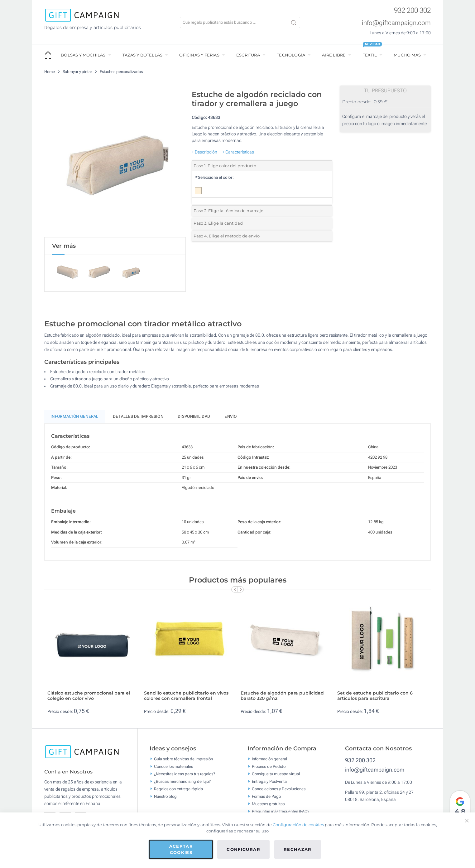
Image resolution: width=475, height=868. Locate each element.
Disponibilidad (194, 418)
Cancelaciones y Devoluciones (279, 790)
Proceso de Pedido (269, 767)
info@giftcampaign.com (396, 23)
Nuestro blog (165, 797)
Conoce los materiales (173, 767)
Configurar (243, 849)
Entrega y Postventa (269, 782)
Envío (231, 418)
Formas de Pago (266, 797)
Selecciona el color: (214, 177)
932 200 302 (412, 10)
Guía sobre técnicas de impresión (183, 760)
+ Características (238, 152)
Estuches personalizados (121, 72)
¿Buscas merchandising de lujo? (182, 782)
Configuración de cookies (298, 825)
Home (50, 72)
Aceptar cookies (181, 849)
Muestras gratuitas (268, 805)
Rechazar (298, 849)
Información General (74, 418)
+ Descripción (204, 152)
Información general (269, 760)
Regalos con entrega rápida (178, 790)
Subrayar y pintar (77, 72)
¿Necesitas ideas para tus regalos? (185, 775)
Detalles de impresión (138, 418)
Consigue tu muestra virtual (276, 775)
